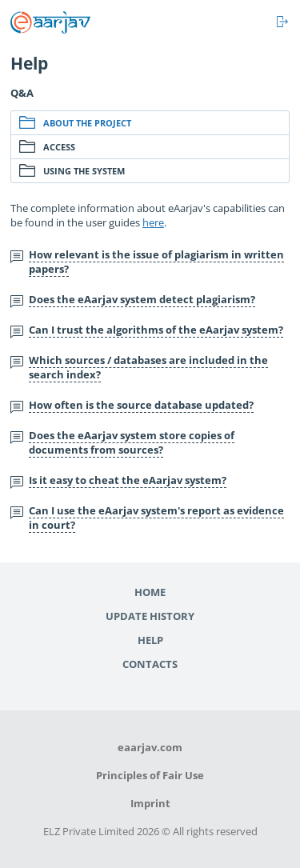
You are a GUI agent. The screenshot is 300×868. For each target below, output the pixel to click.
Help (150, 640)
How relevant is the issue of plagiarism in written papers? (156, 262)
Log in (283, 22)
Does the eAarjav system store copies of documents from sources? (132, 442)
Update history (150, 616)
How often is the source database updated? (141, 405)
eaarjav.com (150, 747)
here (153, 222)
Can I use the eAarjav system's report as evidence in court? (156, 518)
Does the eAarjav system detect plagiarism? (142, 299)
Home (150, 592)
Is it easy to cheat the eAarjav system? (128, 480)
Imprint (150, 803)
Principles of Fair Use (150, 775)
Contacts (150, 664)
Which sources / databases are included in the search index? (148, 367)
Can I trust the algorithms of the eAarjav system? (156, 330)
